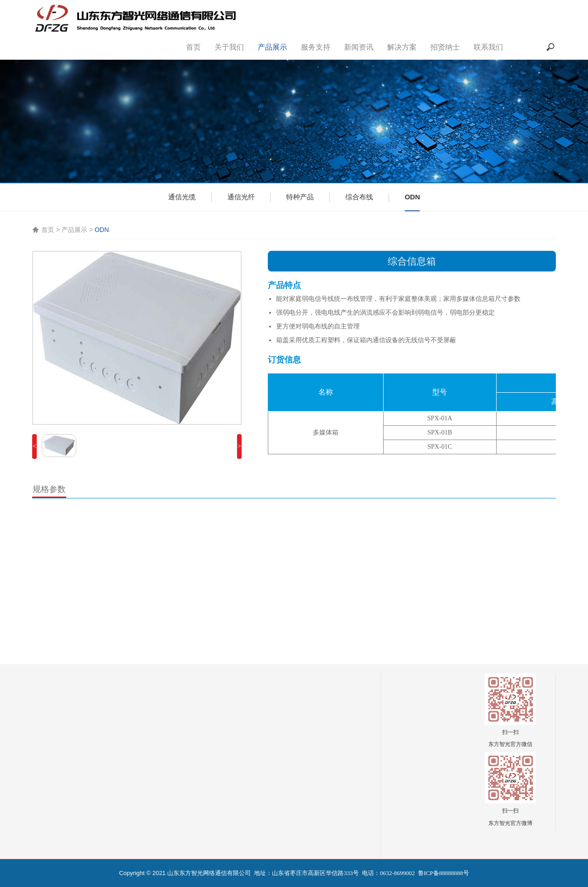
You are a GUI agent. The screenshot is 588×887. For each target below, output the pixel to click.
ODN (412, 197)
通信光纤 (241, 197)
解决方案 (402, 47)
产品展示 (272, 47)
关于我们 (229, 47)
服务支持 (316, 47)
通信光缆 (182, 197)
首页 (193, 47)
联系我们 (488, 47)
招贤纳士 (445, 47)
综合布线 (359, 197)
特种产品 (300, 197)
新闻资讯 (359, 47)
